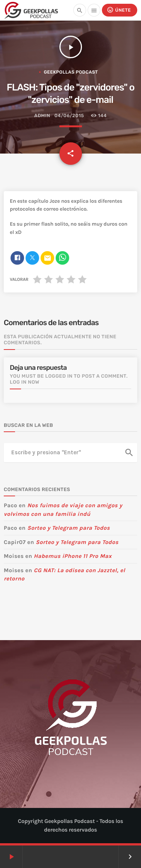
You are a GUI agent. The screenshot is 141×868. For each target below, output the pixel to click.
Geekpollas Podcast (71, 72)
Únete (119, 10)
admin (42, 116)
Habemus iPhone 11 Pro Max (73, 556)
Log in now (25, 382)
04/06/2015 (69, 116)
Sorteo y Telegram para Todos (68, 528)
